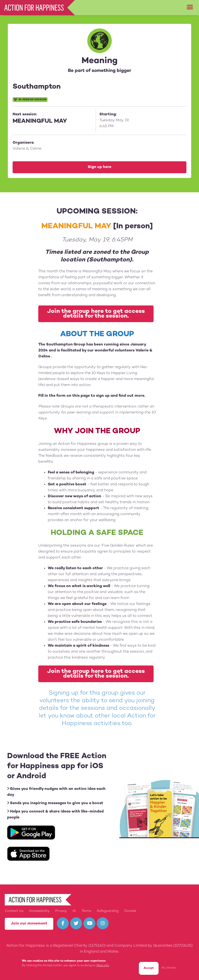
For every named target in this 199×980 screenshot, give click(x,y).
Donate (130, 911)
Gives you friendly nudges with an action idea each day (56, 792)
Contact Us (14, 911)
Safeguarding (108, 911)
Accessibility (39, 911)
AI (74, 911)
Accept (149, 969)
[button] (190, 7)
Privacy (61, 911)
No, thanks (169, 968)
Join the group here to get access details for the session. (96, 314)
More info (103, 966)
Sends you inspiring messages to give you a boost (55, 803)
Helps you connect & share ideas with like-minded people (55, 814)
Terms (86, 911)
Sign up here (99, 167)
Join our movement (29, 924)
